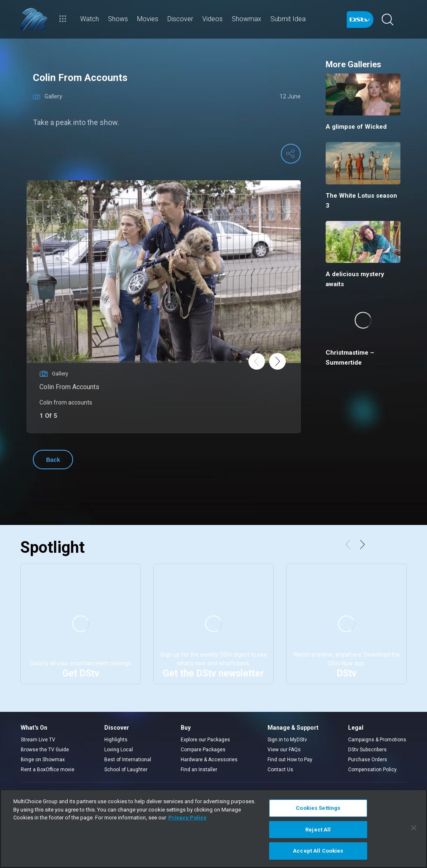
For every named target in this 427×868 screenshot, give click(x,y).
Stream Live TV (38, 740)
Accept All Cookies (318, 851)
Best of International (128, 760)
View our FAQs (284, 750)
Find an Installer (199, 770)
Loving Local (119, 750)
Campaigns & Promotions (377, 740)
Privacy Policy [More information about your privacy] (187, 818)
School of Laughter (126, 770)
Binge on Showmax (43, 760)
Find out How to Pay (290, 760)
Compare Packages (203, 750)
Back (53, 460)
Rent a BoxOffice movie (48, 770)
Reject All (318, 830)
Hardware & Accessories (209, 760)
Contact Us (280, 770)
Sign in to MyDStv (287, 740)
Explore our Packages (205, 740)
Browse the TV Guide (45, 750)
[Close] (414, 828)
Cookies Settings (318, 808)
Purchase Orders (368, 760)
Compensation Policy (372, 770)
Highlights (116, 740)
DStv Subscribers (367, 750)
